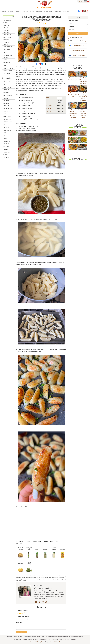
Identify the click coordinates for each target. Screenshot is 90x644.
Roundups (7, 74)
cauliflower (8, 95)
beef (5, 84)
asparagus (7, 82)
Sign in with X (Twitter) (79, 50)
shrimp (6, 150)
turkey (6, 155)
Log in (81, 1)
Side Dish (39, 11)
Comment (19, 622)
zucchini (6, 158)
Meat (5, 65)
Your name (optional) (22, 616)
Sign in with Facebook (79, 56)
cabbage (6, 93)
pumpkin (6, 144)
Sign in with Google (79, 45)
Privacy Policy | (41, 642)
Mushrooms (7, 35)
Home (4, 11)
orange (6, 133)
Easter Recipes (8, 47)
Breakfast (11, 11)
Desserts (25, 11)
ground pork (8, 122)
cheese (6, 98)
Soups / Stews (48, 11)
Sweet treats (8, 71)
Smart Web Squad (55, 642)
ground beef (8, 119)
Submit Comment (22, 632)
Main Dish (66, 11)
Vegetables (7, 50)
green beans (8, 117)
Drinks (32, 11)
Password (71, 27)
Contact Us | (34, 642)
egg (5, 114)
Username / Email (73, 21)
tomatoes (7, 152)
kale (5, 125)
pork (5, 139)
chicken (6, 101)
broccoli (6, 90)
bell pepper (7, 87)
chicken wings (8, 108)
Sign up (84, 41)
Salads (18, 11)
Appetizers (58, 11)
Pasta (5, 60)
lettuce (6, 128)
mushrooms (7, 130)
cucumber (7, 111)
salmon (6, 147)
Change (60, 102)
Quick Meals (7, 63)
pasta (5, 136)
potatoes (7, 141)
